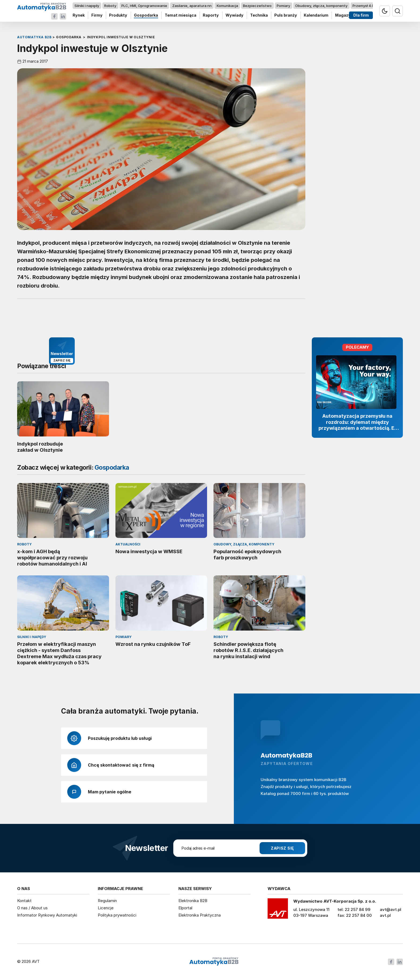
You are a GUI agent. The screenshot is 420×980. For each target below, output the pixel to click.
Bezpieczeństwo (257, 6)
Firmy (97, 15)
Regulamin (107, 901)
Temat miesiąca (181, 15)
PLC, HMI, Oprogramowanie (144, 6)
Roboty (110, 6)
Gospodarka (146, 15)
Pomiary (283, 6)
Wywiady (235, 15)
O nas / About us (32, 908)
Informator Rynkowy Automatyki (47, 915)
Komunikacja (227, 6)
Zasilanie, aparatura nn (192, 6)
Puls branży (286, 15)
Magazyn (344, 15)
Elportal (185, 908)
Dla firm (361, 15)
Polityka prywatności (117, 915)
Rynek (79, 15)
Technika (259, 15)
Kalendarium (316, 15)
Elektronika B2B (193, 901)
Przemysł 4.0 (363, 6)
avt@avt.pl (391, 909)
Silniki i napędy (87, 6)
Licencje (106, 908)
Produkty (118, 15)
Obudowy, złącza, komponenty (321, 6)
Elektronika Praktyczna (200, 915)
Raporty (211, 15)
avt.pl (385, 915)
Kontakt (24, 901)
